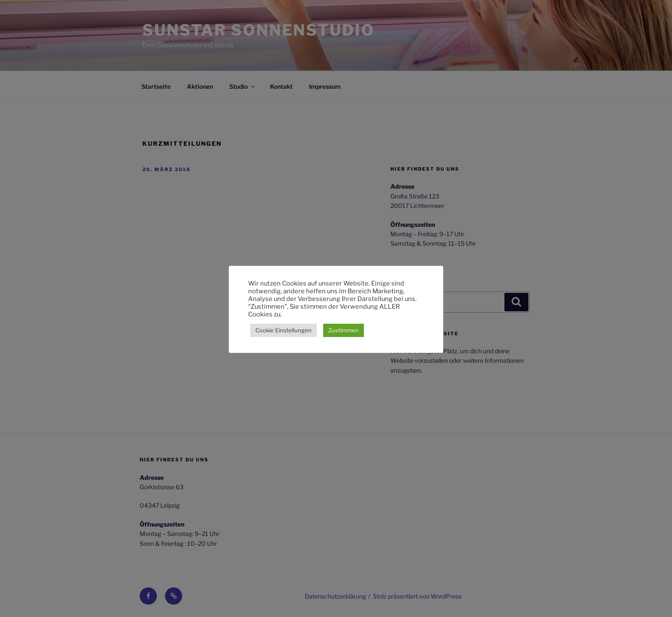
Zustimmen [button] (343, 330)
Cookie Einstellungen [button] (283, 330)
